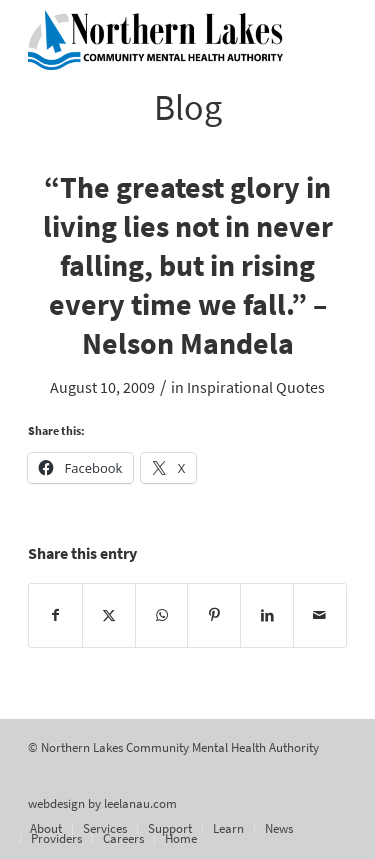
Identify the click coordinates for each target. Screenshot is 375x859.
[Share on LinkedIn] (267, 615)
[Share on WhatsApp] (162, 615)
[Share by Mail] (320, 615)
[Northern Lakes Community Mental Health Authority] (155, 40)
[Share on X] (109, 615)
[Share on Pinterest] (214, 615)
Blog (188, 107)
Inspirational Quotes (256, 387)
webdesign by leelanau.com (102, 803)
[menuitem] (46, 829)
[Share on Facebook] (55, 615)
